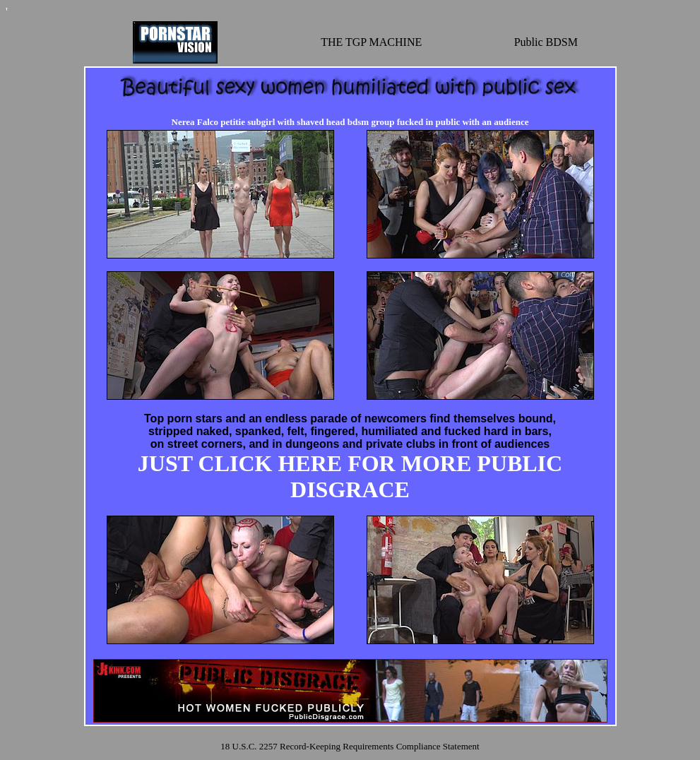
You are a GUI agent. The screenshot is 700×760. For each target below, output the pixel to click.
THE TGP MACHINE (371, 42)
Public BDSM (546, 42)
